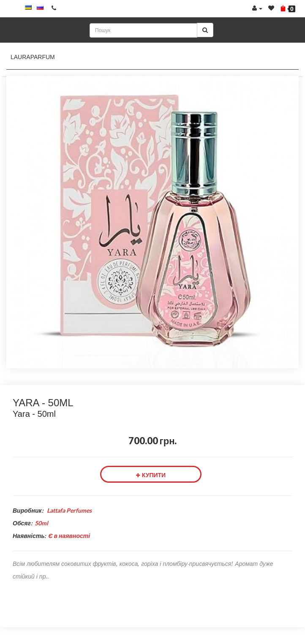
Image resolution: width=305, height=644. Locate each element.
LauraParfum (33, 57)
